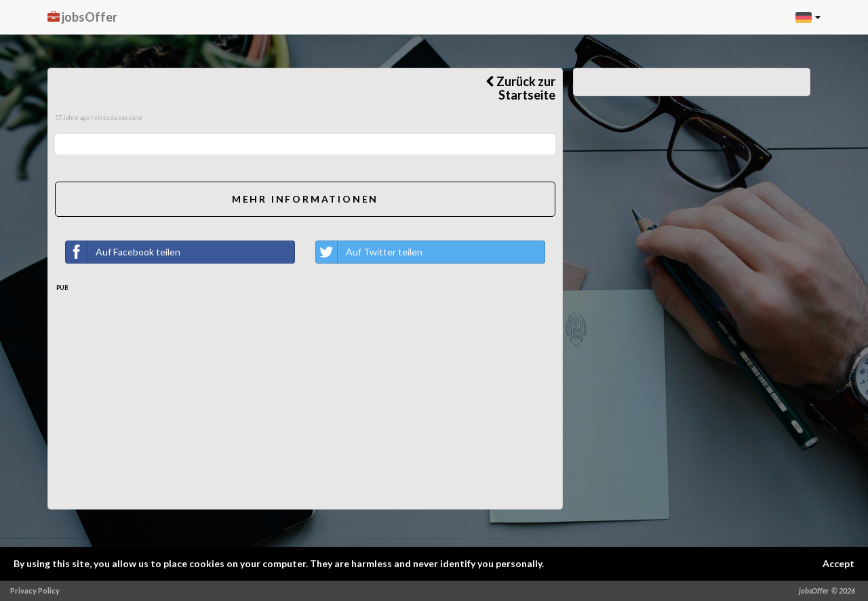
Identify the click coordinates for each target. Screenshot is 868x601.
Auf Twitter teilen (369, 252)
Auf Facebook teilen (123, 252)
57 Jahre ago (72, 118)
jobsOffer (82, 17)
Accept (839, 563)
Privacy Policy (35, 590)
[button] (808, 17)
